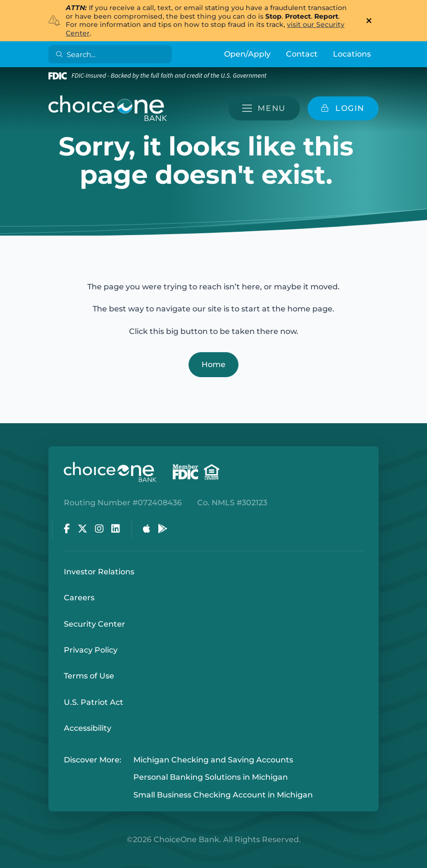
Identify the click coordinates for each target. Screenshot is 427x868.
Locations (352, 54)
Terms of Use (89, 676)
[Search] (112, 54)
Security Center (95, 624)
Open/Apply (247, 54)
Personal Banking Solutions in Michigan (211, 778)
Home (213, 364)
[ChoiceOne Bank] (108, 108)
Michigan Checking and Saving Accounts (213, 760)
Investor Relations (99, 572)
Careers (79, 598)
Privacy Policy (91, 650)
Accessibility (88, 728)
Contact (302, 54)
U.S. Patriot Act (94, 702)
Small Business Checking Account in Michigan (223, 795)
